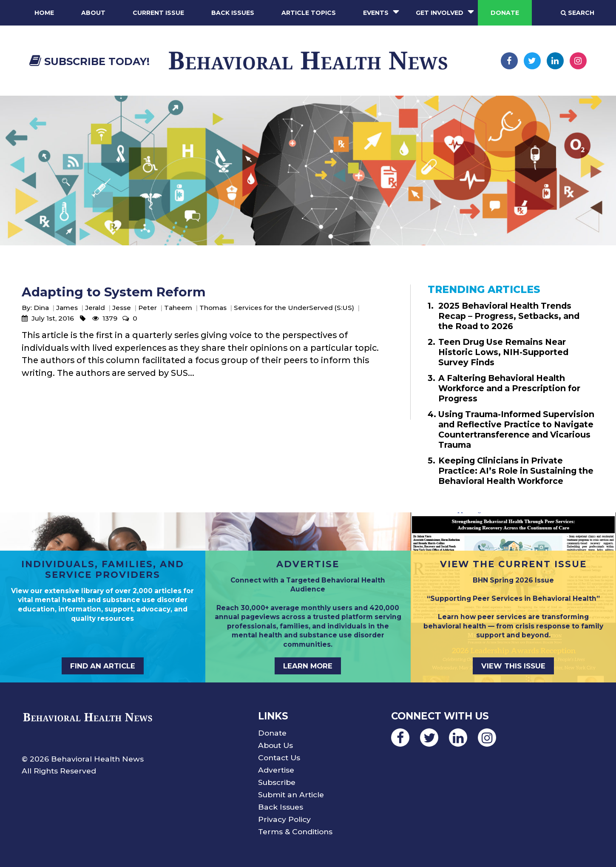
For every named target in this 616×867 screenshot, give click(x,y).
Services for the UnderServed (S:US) (294, 308)
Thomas (213, 308)
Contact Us (279, 758)
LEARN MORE (308, 666)
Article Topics (309, 13)
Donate (505, 13)
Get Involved (440, 13)
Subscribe (277, 782)
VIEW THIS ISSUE (513, 666)
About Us (275, 745)
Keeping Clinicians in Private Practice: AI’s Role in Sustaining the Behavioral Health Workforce (516, 471)
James (67, 308)
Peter (148, 308)
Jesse (122, 308)
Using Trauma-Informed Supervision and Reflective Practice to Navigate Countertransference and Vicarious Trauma (516, 429)
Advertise (276, 770)
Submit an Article (291, 795)
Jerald (95, 308)
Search (578, 13)
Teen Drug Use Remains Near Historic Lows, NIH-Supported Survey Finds (503, 352)
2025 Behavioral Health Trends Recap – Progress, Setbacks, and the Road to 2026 (509, 316)
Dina (41, 308)
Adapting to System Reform (114, 292)
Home (44, 13)
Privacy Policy (284, 819)
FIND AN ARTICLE (103, 666)
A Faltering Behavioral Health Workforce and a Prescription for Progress (509, 388)
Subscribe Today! (89, 61)
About (93, 13)
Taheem (178, 308)
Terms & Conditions (295, 831)
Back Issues (233, 13)
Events (376, 13)
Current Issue (158, 13)
